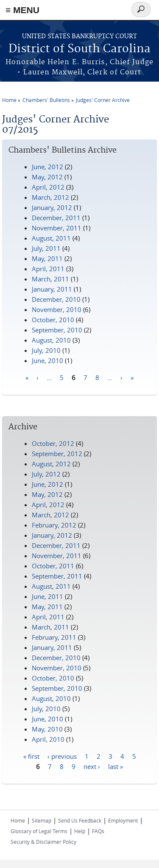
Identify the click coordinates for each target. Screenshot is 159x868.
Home (9, 100)
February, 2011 (54, 637)
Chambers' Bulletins (46, 100)
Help (80, 831)
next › (92, 766)
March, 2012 (50, 197)
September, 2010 (57, 330)
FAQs (98, 831)
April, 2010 (48, 739)
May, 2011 (47, 258)
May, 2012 (47, 177)
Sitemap (42, 820)
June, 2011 (47, 596)
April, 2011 (48, 269)
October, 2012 (53, 443)
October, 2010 (53, 320)
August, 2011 (51, 238)
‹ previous (62, 756)
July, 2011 (46, 248)
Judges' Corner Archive (103, 100)
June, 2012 (47, 167)
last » (116, 766)
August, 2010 (51, 340)
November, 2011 (57, 228)
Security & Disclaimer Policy (43, 842)
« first (31, 756)
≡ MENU (22, 10)
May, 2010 (47, 729)
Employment (123, 820)
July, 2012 (46, 474)
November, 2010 (57, 309)
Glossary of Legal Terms (39, 831)
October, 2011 (53, 566)
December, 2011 (56, 218)
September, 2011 (57, 576)
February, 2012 (54, 525)
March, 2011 (50, 279)
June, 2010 (47, 360)
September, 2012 (57, 454)
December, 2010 (56, 299)
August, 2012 (51, 464)
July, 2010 (46, 350)
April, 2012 (48, 187)
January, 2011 (52, 289)
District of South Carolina (79, 49)
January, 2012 (52, 207)
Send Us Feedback (80, 820)
